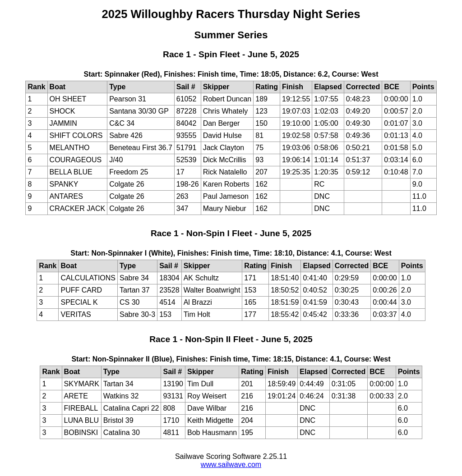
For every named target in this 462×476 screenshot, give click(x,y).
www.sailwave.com (231, 465)
